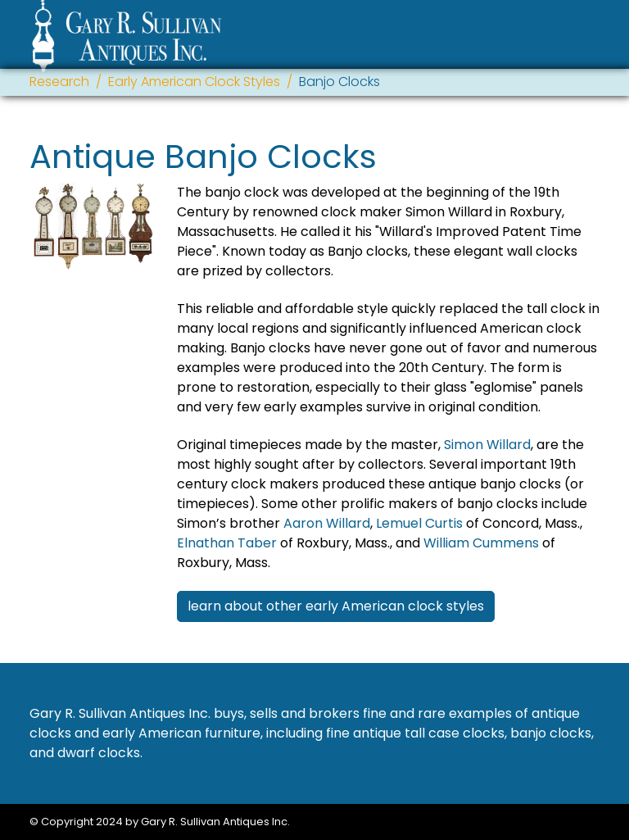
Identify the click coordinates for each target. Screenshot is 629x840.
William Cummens (481, 543)
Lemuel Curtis (419, 523)
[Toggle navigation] (590, 38)
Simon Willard (487, 445)
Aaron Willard (327, 523)
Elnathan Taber (227, 543)
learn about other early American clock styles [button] (336, 606)
